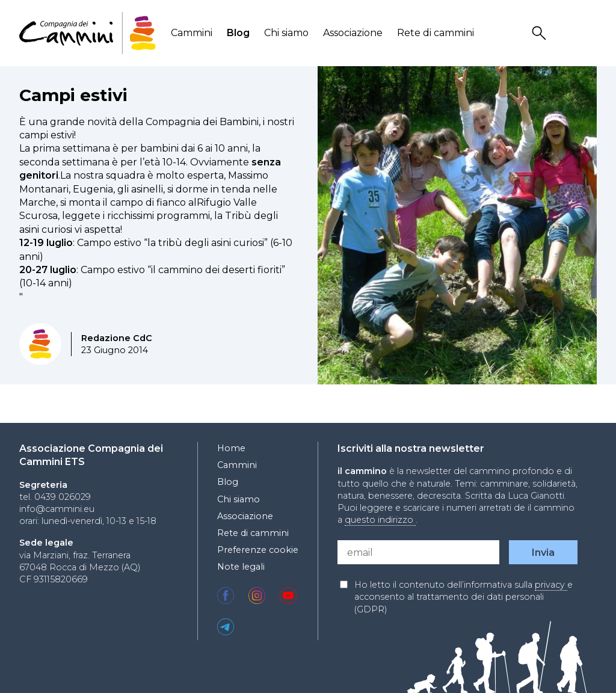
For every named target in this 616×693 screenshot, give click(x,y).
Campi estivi (73, 95)
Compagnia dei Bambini (202, 122)
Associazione (353, 33)
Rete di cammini (436, 33)
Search (541, 33)
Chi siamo (286, 33)
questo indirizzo (380, 520)
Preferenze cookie (258, 550)
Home (231, 448)
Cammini (192, 33)
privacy (551, 585)
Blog (238, 33)
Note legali (241, 567)
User (565, 33)
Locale (589, 33)
